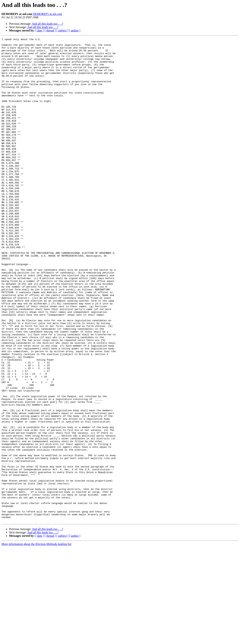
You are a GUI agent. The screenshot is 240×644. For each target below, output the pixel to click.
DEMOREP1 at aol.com (48, 14)
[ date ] (40, 30)
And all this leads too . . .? (48, 24)
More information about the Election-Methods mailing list (36, 641)
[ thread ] (50, 30)
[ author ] (75, 30)
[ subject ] (62, 30)
